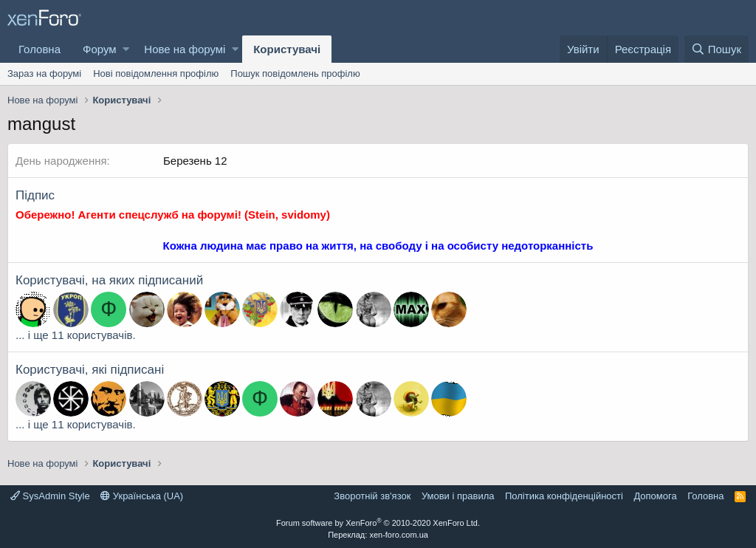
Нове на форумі (185, 49)
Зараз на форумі (44, 73)
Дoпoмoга (655, 496)
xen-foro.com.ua (398, 535)
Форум (100, 49)
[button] (126, 49)
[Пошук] (717, 49)
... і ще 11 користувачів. (76, 335)
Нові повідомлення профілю (156, 73)
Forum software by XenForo (378, 523)
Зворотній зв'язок (372, 496)
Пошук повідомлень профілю (295, 73)
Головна (39, 49)
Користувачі (287, 49)
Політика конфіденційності (564, 496)
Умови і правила (458, 496)
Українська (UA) (142, 496)
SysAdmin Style (50, 496)
